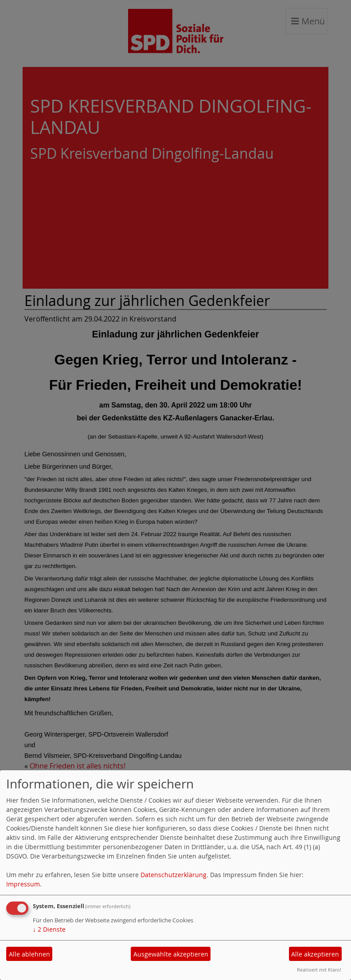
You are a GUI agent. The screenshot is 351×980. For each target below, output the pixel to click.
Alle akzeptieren (315, 954)
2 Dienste (49, 929)
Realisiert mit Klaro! (319, 970)
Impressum (23, 884)
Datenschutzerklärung (174, 875)
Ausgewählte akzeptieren (171, 954)
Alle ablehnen (29, 954)
